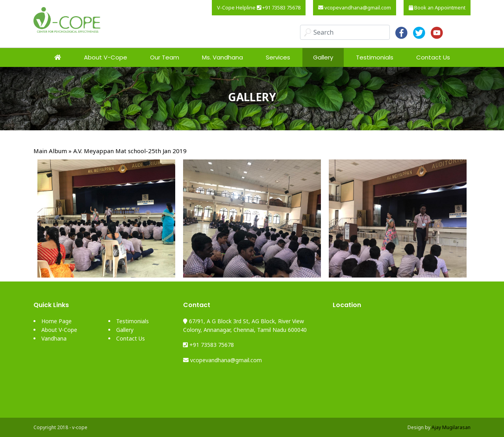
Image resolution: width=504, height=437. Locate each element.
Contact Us (433, 57)
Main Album (50, 151)
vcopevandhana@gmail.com (355, 7)
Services (278, 57)
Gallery (323, 57)
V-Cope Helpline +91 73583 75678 (259, 7)
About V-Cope (106, 57)
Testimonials (375, 57)
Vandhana (54, 338)
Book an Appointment (437, 7)
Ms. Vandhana (222, 57)
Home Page (57, 321)
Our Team (165, 57)
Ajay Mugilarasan (451, 427)
